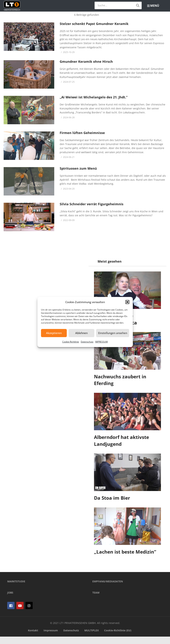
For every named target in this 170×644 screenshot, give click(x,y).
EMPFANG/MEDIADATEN (108, 589)
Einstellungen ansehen (113, 333)
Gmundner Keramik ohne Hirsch (86, 61)
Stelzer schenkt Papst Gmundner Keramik (94, 24)
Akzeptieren (54, 333)
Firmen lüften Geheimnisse (82, 133)
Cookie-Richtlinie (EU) (118, 638)
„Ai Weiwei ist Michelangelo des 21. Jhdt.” (94, 97)
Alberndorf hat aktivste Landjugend (122, 441)
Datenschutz (87, 342)
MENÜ (153, 6)
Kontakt (33, 638)
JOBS (10, 600)
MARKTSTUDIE (16, 589)
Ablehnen (81, 333)
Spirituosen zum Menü (78, 168)
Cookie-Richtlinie (71, 342)
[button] (127, 302)
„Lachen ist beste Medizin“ (125, 552)
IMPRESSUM (102, 342)
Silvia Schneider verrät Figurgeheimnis (92, 204)
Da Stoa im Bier (112, 498)
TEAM (96, 600)
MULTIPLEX (92, 638)
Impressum (51, 638)
